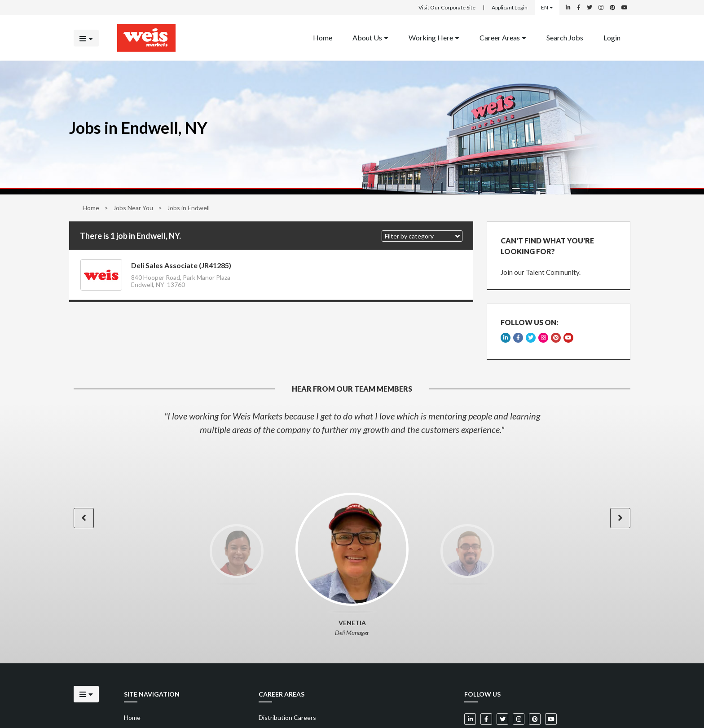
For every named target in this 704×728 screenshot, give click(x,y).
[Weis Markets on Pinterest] (612, 8)
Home (91, 208)
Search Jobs (565, 37)
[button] (422, 236)
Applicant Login (510, 7)
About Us (370, 37)
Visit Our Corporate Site (447, 7)
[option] (352, 423)
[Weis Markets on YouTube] (625, 8)
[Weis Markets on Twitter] (590, 8)
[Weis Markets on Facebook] (579, 8)
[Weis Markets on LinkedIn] (568, 8)
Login (612, 37)
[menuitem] (323, 38)
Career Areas (503, 37)
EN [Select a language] (547, 7)
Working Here (434, 37)
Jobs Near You (133, 208)
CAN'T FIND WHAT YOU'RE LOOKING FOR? (547, 246)
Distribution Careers (287, 717)
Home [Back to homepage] (323, 37)
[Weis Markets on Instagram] (601, 8)
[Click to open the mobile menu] (86, 38)
